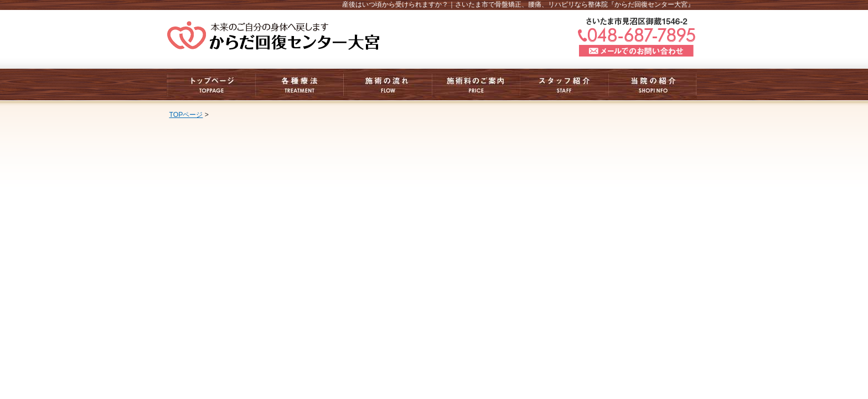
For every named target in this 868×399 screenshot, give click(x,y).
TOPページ (186, 115)
